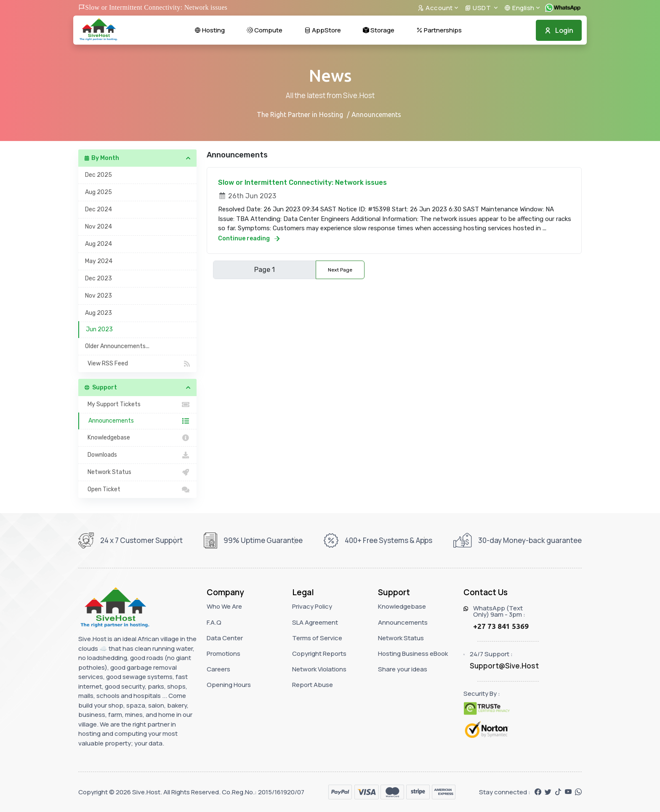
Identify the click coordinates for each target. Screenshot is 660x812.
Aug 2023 (98, 313)
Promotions (224, 654)
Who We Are (224, 606)
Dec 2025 (98, 175)
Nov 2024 (98, 227)
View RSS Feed (137, 364)
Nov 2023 (98, 296)
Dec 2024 (98, 209)
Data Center (225, 638)
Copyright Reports (319, 654)
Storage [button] (379, 30)
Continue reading (249, 238)
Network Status (137, 472)
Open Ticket (137, 490)
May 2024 (99, 261)
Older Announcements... (117, 346)
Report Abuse (313, 685)
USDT (479, 8)
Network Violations (319, 669)
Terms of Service (317, 638)
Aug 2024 (98, 244)
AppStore (323, 30)
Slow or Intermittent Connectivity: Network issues (302, 182)
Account (435, 8)
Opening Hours (229, 685)
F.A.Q (214, 622)
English (519, 8)
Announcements (138, 421)
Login (559, 30)
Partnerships (439, 30)
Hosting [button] (210, 30)
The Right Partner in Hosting (300, 114)
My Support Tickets (137, 405)
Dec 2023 (98, 278)
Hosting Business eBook (413, 654)
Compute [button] (265, 30)
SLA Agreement (315, 622)
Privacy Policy (312, 606)
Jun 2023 (99, 329)
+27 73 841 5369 (501, 626)
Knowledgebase (137, 438)
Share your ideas (403, 669)
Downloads (137, 455)
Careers (218, 669)
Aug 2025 (98, 192)
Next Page (340, 270)
